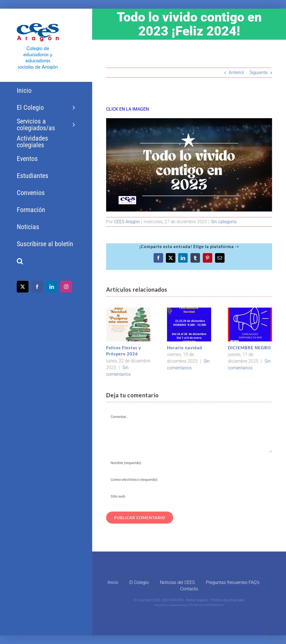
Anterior (236, 73)
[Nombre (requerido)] (189, 463)
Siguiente (258, 73)
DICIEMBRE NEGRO (249, 348)
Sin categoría (224, 222)
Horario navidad (185, 348)
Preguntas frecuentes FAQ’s (233, 582)
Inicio (113, 582)
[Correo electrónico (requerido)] (189, 479)
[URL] (189, 496)
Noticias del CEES (177, 582)
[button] (46, 261)
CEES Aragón (127, 222)
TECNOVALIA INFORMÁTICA (206, 605)
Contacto (189, 589)
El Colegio (139, 582)
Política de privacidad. (228, 600)
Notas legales (197, 600)
